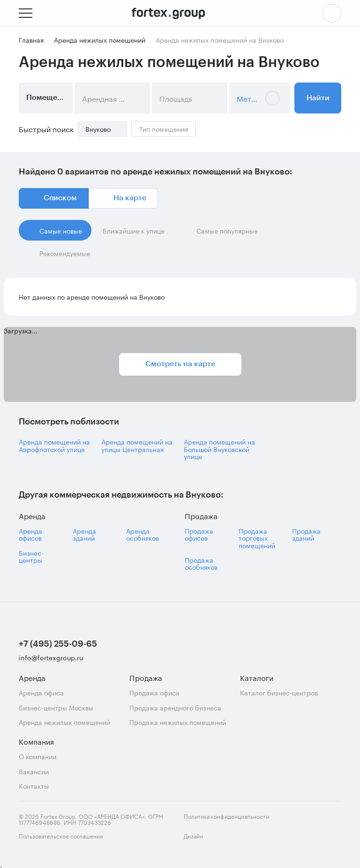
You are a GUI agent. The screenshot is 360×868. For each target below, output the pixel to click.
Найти (318, 98)
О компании (37, 756)
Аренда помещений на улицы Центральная (137, 445)
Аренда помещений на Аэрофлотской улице (54, 445)
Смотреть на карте (180, 364)
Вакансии (34, 771)
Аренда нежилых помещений (64, 722)
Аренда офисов (30, 534)
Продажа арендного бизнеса (175, 707)
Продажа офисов (199, 534)
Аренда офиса (41, 692)
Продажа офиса (154, 692)
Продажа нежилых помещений (178, 722)
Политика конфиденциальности (226, 816)
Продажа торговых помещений (257, 538)
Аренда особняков (142, 534)
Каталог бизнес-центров (279, 692)
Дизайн (202, 841)
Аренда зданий (84, 534)
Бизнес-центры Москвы (56, 707)
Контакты (34, 786)
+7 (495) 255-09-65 (58, 644)
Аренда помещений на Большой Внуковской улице (219, 449)
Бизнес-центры (31, 556)
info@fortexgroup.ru (51, 658)
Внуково (98, 129)
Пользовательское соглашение (61, 835)
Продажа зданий (306, 534)
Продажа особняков (201, 563)
